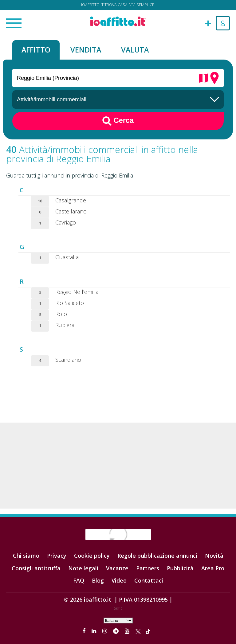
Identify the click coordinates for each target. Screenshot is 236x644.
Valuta (135, 50)
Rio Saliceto (70, 303)
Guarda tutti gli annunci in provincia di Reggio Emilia (70, 175)
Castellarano (71, 211)
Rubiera (65, 325)
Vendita (86, 50)
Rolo (61, 314)
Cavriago (66, 222)
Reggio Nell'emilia (77, 292)
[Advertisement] (118, 466)
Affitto (36, 50)
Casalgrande (71, 200)
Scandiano (68, 360)
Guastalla (67, 257)
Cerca (118, 121)
